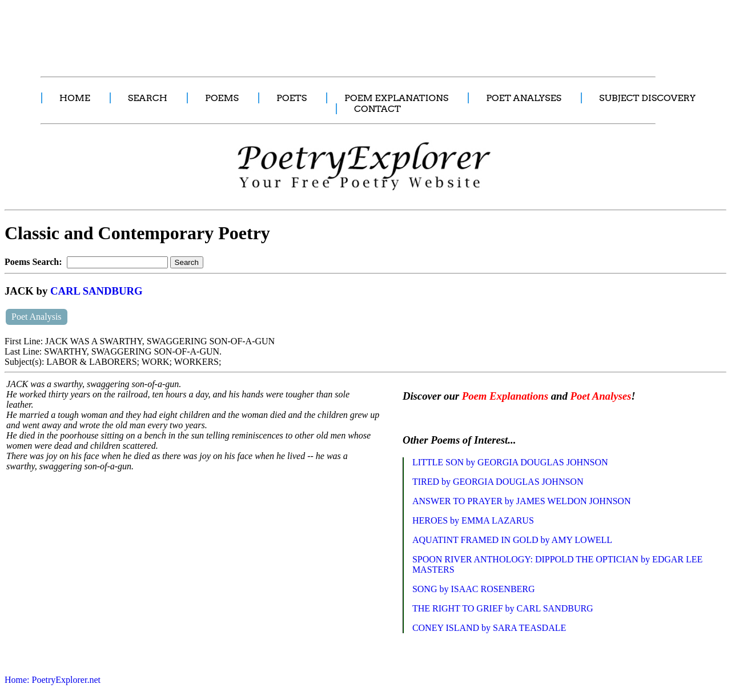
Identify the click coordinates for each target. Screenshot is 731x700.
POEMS (222, 98)
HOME (75, 98)
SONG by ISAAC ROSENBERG (474, 589)
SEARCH (148, 98)
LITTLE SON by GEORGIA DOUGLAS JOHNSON (510, 462)
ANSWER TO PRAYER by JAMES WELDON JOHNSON (522, 501)
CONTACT (377, 109)
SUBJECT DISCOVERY (647, 98)
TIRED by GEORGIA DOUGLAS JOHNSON (498, 482)
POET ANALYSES (524, 98)
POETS (292, 98)
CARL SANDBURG (97, 291)
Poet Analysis (37, 317)
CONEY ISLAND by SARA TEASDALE (489, 628)
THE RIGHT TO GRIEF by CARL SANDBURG (503, 608)
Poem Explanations (505, 396)
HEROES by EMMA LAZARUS (473, 520)
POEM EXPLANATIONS (396, 98)
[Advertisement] (214, 32)
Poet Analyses (601, 396)
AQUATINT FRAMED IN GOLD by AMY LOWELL (512, 540)
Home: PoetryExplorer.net (53, 680)
